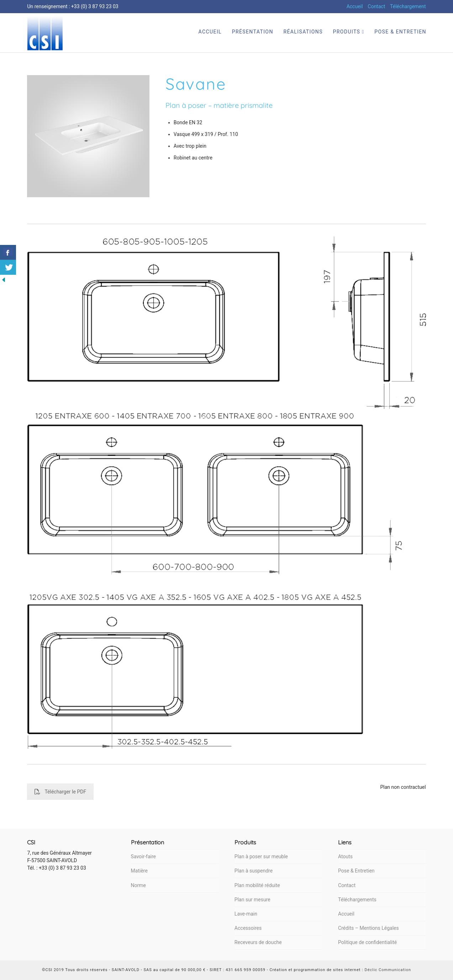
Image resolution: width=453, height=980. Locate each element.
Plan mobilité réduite (257, 885)
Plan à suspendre (254, 871)
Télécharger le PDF (60, 792)
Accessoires (248, 928)
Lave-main (246, 914)
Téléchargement (408, 6)
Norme (138, 885)
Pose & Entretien (356, 871)
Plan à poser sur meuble (261, 856)
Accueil (355, 6)
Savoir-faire (143, 856)
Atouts (345, 856)
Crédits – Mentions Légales (368, 928)
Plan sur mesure (252, 900)
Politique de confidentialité (367, 942)
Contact (376, 6)
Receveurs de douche (258, 942)
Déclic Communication (388, 970)
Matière (139, 871)
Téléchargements (357, 900)
